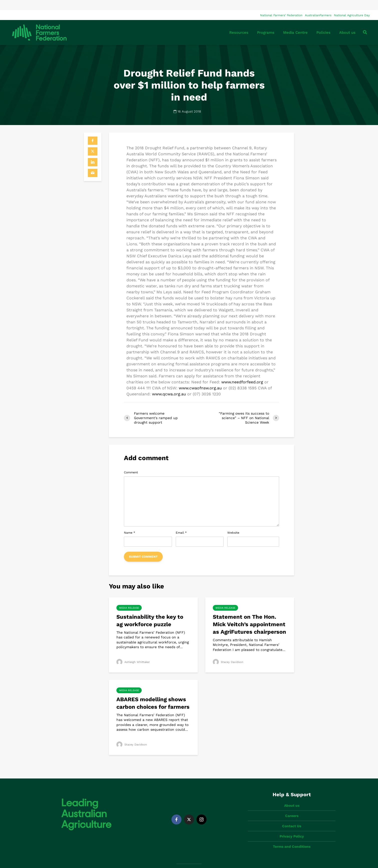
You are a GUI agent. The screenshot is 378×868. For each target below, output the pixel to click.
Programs (266, 23)
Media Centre (295, 23)
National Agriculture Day (352, 5)
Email (181, 523)
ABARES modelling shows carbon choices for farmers (153, 693)
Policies (323, 23)
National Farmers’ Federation (281, 5)
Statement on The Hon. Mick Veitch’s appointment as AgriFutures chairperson (249, 614)
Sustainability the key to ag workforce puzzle (150, 611)
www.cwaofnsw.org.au (200, 378)
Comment (131, 462)
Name (130, 523)
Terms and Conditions (292, 828)
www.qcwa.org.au (169, 384)
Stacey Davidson (229, 652)
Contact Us (292, 807)
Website (233, 523)
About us (347, 23)
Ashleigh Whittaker (134, 652)
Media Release (129, 598)
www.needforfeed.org (242, 372)
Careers (292, 797)
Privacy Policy (292, 818)
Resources (239, 23)
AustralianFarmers (318, 5)
